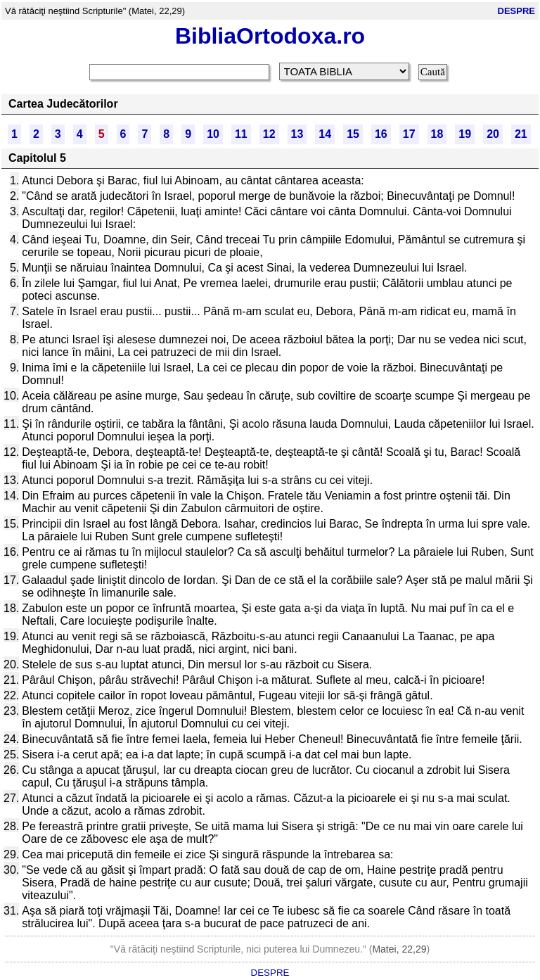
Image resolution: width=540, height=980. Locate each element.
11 (241, 134)
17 (409, 134)
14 (325, 134)
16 (381, 134)
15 (353, 134)
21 (521, 134)
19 (465, 134)
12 (269, 134)
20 (493, 134)
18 (437, 134)
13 (297, 134)
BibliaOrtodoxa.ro (270, 36)
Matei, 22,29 (399, 949)
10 (213, 134)
